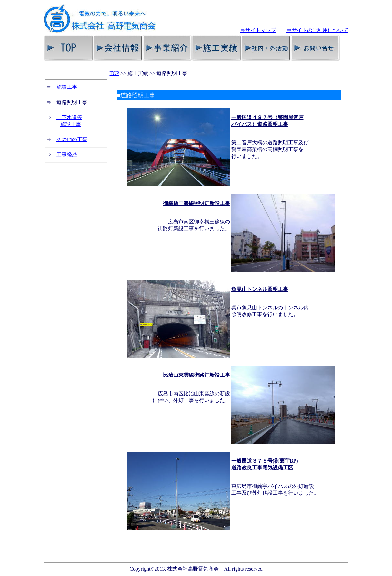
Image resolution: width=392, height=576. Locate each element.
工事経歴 (67, 154)
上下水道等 (69, 117)
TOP (114, 73)
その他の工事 (72, 139)
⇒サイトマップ (258, 30)
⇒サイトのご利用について (317, 30)
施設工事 (67, 87)
